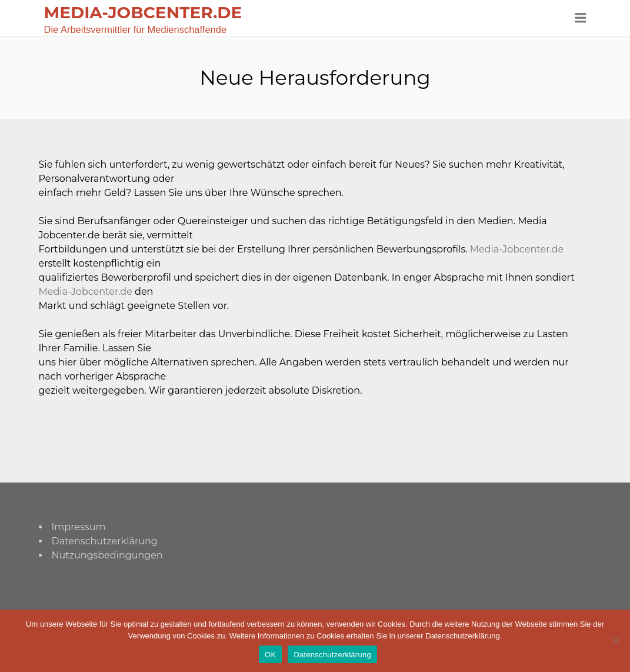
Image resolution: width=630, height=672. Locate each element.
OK (270, 655)
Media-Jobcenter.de (517, 249)
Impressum (79, 527)
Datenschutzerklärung (105, 541)
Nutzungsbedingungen (107, 555)
